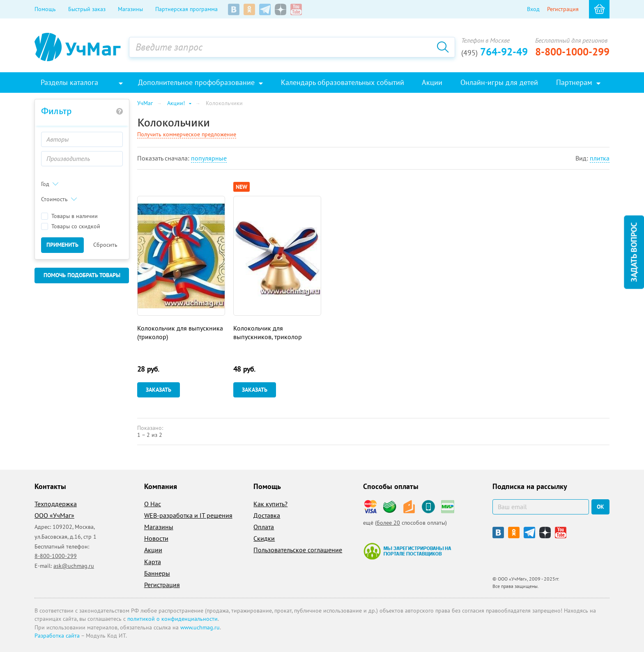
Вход (533, 9)
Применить (62, 245)
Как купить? (270, 504)
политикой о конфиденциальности (172, 619)
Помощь (45, 9)
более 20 (388, 523)
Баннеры (157, 573)
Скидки (264, 538)
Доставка (267, 515)
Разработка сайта (57, 636)
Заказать (159, 390)
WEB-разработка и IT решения (188, 515)
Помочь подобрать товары (82, 275)
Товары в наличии (69, 216)
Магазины (130, 9)
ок (600, 507)
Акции (153, 550)
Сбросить (105, 245)
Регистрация (563, 9)
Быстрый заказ (87, 9)
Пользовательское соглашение (298, 550)
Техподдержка (56, 504)
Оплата (264, 527)
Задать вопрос (634, 252)
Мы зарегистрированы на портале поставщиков (407, 551)
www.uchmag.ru (200, 627)
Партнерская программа (186, 9)
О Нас (153, 504)
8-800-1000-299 (572, 52)
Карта (153, 562)
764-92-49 (494, 52)
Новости (156, 538)
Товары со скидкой (71, 226)
